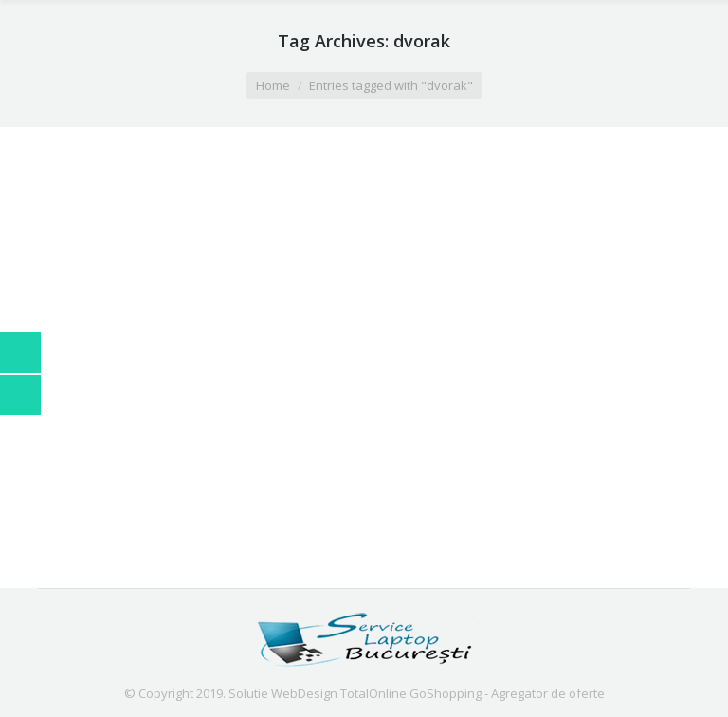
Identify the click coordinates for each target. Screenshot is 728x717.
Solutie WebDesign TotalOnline (318, 693)
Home (273, 85)
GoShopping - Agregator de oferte (507, 693)
